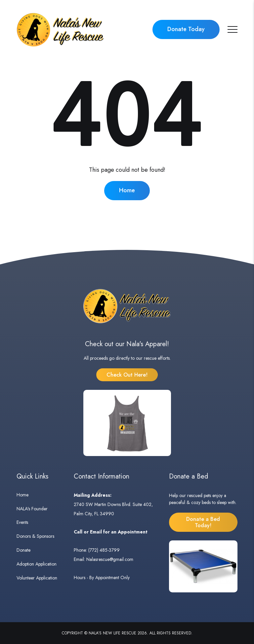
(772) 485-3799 (104, 550)
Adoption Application (37, 564)
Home (127, 190)
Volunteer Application (37, 578)
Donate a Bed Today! (203, 522)
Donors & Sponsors (35, 536)
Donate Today (186, 29)
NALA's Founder (32, 509)
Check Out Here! (127, 375)
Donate (23, 550)
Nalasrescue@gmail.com (110, 559)
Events (22, 522)
